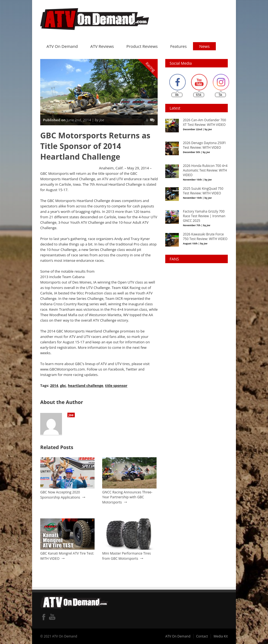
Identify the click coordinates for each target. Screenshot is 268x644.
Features (178, 46)
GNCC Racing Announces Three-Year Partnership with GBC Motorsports (127, 497)
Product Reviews (142, 46)
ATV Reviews (102, 46)
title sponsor (116, 385)
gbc (63, 385)
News (205, 46)
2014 (54, 385)
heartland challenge (86, 385)
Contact (202, 636)
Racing (151, 67)
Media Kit (221, 636)
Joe (71, 415)
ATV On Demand (62, 46)
